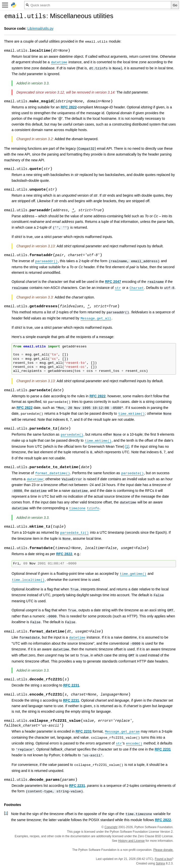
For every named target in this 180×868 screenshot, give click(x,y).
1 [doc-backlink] (6, 813)
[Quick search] (98, 5)
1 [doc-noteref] (127, 446)
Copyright (111, 827)
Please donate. (163, 850)
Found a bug (163, 859)
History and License (131, 841)
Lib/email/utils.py (41, 28)
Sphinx (160, 863)
